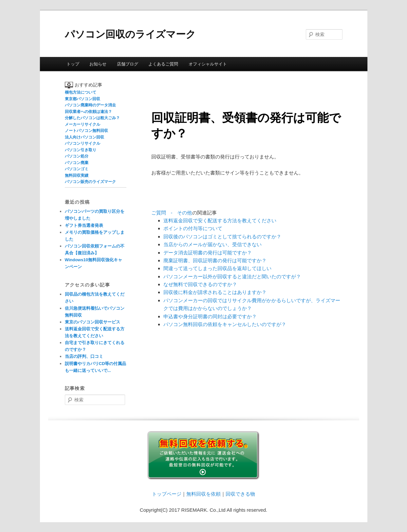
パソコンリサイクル (83, 143)
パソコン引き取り (81, 150)
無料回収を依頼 (203, 494)
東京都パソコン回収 (83, 99)
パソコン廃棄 (77, 163)
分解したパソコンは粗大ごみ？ (92, 118)
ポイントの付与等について (193, 228)
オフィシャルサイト (208, 64)
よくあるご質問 (163, 64)
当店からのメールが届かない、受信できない (213, 244)
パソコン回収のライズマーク (130, 34)
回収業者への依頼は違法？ (88, 112)
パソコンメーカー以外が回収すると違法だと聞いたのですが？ (232, 276)
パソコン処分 (77, 156)
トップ (73, 64)
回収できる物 (240, 494)
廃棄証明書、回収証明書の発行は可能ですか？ (215, 260)
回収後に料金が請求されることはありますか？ (215, 292)
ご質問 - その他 (172, 213)
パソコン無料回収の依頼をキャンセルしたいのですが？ (225, 324)
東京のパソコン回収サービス (92, 322)
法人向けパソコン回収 (84, 137)
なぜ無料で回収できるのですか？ (200, 284)
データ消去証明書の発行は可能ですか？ (208, 253)
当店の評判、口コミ (84, 356)
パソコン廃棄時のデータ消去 (90, 105)
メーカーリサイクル (83, 124)
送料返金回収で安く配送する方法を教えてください (220, 220)
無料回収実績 (77, 175)
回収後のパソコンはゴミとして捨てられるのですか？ (222, 237)
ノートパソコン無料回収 (86, 131)
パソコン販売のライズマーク (90, 182)
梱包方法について (81, 92)
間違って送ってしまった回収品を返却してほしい (217, 268)
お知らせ (98, 64)
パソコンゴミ (77, 169)
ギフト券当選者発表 (84, 225)
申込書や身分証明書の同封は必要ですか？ (210, 316)
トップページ (167, 494)
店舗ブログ (128, 64)
